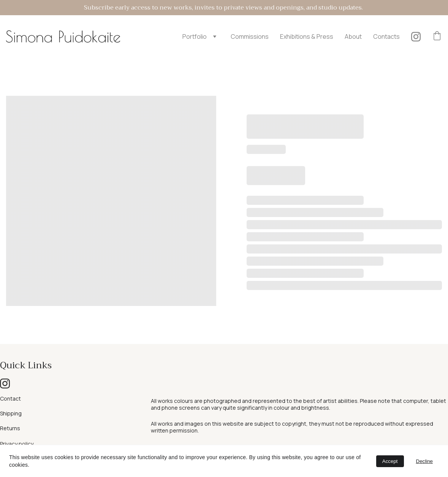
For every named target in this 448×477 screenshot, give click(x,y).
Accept (390, 461)
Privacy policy (17, 444)
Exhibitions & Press (307, 36)
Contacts (386, 36)
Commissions (250, 36)
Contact (10, 399)
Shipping (11, 413)
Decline (424, 461)
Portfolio (195, 36)
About (353, 36)
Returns (10, 428)
